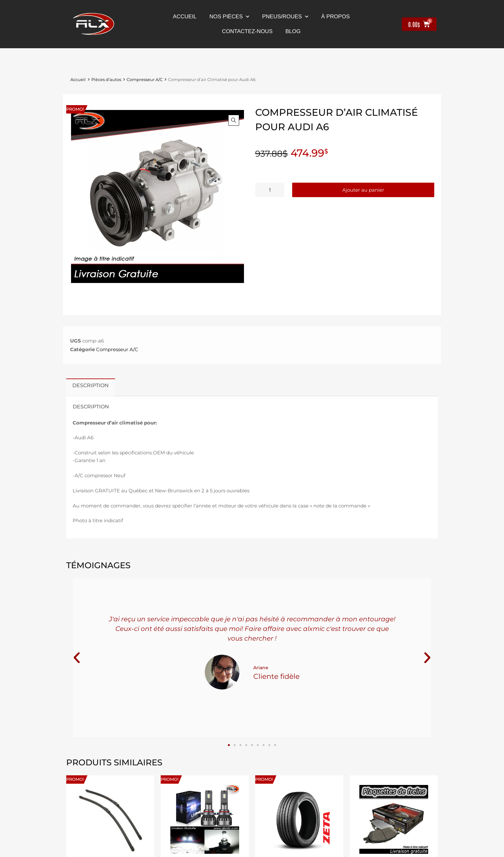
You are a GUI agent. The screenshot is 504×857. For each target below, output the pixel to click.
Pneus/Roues (285, 17)
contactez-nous (247, 31)
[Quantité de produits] (270, 190)
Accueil (185, 17)
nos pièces (230, 17)
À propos (335, 17)
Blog (293, 31)
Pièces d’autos (106, 80)
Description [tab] (90, 385)
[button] (234, 120)
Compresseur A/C (145, 80)
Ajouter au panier (363, 190)
